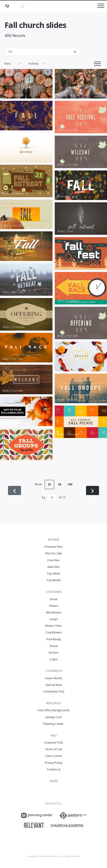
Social (53, 599)
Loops (54, 619)
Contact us (54, 769)
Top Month (54, 580)
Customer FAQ (53, 743)
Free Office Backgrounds (54, 710)
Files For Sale (53, 553)
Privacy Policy (54, 763)
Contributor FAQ (54, 691)
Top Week (53, 574)
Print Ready (54, 639)
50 (60, 484)
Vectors (53, 653)
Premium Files (53, 547)
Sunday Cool (53, 717)
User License (54, 756)
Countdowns (54, 632)
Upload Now (54, 685)
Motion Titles (53, 626)
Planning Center (53, 724)
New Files (53, 567)
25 (49, 484)
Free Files (53, 560)
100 (70, 484)
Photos (54, 606)
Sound (54, 646)
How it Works (53, 678)
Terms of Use (54, 749)
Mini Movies (54, 612)
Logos (53, 659)
